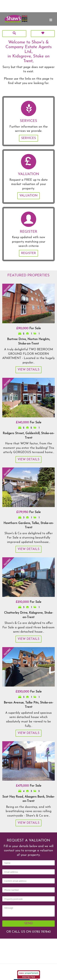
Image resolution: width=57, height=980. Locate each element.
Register (28, 253)
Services (28, 138)
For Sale (29, 328)
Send (28, 923)
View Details (28, 370)
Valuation (28, 196)
